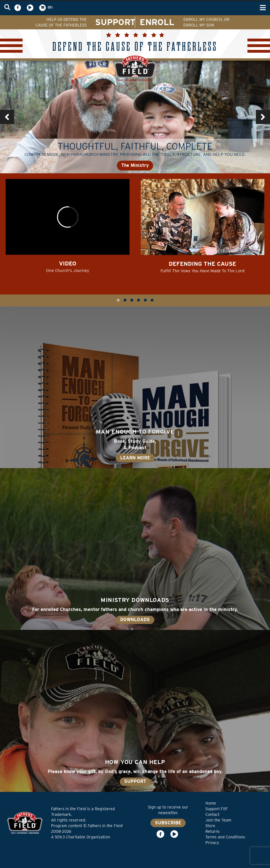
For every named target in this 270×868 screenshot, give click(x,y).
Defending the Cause (202, 264)
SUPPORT (115, 22)
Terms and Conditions (225, 837)
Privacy (212, 843)
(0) (45, 8)
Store (210, 826)
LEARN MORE (135, 458)
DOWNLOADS (135, 620)
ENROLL (157, 22)
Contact (212, 814)
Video (68, 263)
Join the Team (218, 820)
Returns (213, 831)
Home (211, 803)
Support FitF (217, 809)
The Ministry (135, 165)
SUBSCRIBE (168, 823)
